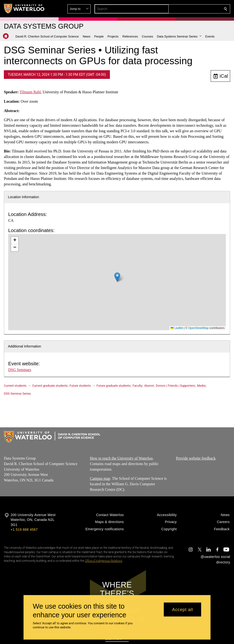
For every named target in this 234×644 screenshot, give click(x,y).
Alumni (149, 386)
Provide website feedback (196, 458)
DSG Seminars (20, 370)
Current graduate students (50, 386)
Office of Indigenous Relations (104, 561)
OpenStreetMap (198, 328)
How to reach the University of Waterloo (121, 458)
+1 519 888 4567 (24, 530)
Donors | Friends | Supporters (175, 386)
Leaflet (177, 328)
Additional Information (25, 346)
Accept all (183, 609)
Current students (15, 386)
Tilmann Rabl (30, 92)
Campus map (100, 479)
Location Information (23, 197)
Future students (80, 386)
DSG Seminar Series (17, 394)
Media (201, 386)
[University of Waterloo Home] (24, 9)
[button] (191, 9)
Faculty (137, 386)
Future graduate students (113, 386)
